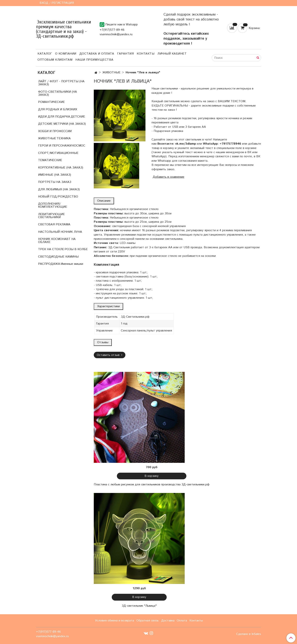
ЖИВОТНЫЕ (111, 72)
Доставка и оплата (97, 54)
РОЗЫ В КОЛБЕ (76, 249)
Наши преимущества (94, 60)
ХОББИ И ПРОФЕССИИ (55, 131)
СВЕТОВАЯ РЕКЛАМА (54, 224)
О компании (66, 54)
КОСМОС (79, 146)
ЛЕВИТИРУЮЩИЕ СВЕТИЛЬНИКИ (51, 216)
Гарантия (125, 54)
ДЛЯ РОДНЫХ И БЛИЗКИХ (58, 109)
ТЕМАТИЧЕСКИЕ (50, 160)
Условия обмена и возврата (114, 621)
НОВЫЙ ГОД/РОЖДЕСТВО (58, 197)
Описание (104, 201)
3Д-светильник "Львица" (139, 606)
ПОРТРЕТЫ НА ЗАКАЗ (55, 182)
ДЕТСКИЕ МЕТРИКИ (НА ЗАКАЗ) (62, 124)
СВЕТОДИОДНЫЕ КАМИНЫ (58, 257)
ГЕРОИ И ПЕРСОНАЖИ (55, 146)
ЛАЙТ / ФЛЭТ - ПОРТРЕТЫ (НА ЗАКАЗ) (61, 83)
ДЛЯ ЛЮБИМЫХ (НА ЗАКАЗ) (59, 189)
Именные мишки (72, 264)
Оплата (182, 621)
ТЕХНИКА (64, 138)
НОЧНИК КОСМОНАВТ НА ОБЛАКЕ (57, 241)
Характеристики (108, 306)
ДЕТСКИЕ (78, 117)
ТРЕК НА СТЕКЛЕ (51, 249)
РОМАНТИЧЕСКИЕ (51, 102)
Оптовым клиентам (55, 60)
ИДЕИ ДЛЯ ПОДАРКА (54, 117)
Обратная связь (148, 621)
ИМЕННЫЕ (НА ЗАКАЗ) (55, 175)
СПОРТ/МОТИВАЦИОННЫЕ (58, 153)
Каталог (45, 54)
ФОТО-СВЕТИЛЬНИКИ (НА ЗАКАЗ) (57, 93)
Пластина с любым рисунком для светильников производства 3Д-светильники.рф (152, 485)
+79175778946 (230, 144)
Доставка (168, 621)
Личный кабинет (172, 54)
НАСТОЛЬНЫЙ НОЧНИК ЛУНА (60, 232)
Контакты (146, 54)
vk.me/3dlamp (186, 144)
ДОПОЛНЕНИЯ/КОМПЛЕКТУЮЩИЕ (53, 205)
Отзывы (103, 342)
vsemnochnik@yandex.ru (116, 34)
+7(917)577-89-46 (112, 30)
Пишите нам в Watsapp (119, 25)
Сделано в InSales (249, 634)
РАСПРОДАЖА (49, 264)
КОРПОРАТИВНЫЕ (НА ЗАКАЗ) (61, 168)
